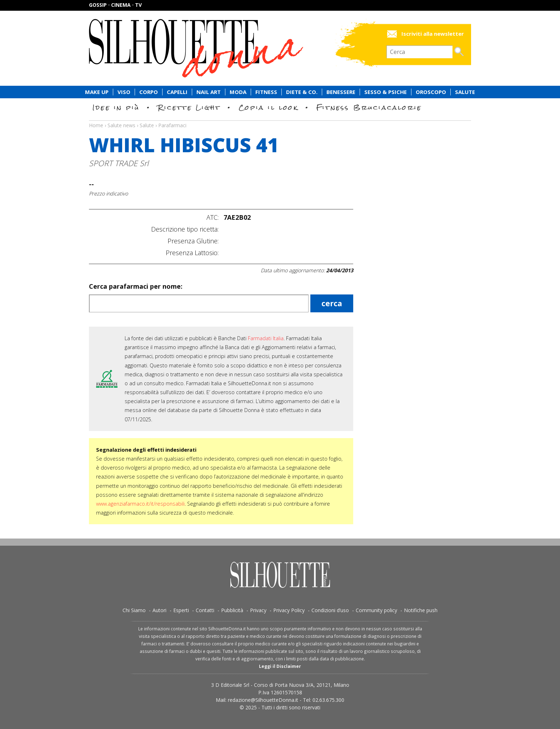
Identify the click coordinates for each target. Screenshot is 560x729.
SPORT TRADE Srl (119, 163)
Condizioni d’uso (330, 610)
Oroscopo (431, 92)
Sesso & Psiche (386, 92)
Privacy (258, 610)
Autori (159, 610)
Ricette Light (189, 107)
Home (96, 125)
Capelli (177, 92)
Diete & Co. (302, 92)
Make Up (97, 92)
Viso (124, 92)
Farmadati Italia (266, 338)
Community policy (376, 610)
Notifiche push (421, 610)
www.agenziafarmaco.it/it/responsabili (140, 504)
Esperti (181, 610)
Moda (238, 92)
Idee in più (116, 107)
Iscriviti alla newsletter (433, 34)
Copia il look (268, 107)
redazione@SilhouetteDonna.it (263, 700)
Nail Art (209, 92)
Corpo (149, 92)
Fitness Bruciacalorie (369, 107)
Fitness (266, 92)
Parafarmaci (172, 125)
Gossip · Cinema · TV (115, 5)
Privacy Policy (289, 610)
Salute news (280, 119)
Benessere (341, 92)
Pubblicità (232, 610)
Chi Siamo (134, 610)
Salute (465, 92)
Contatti (205, 610)
